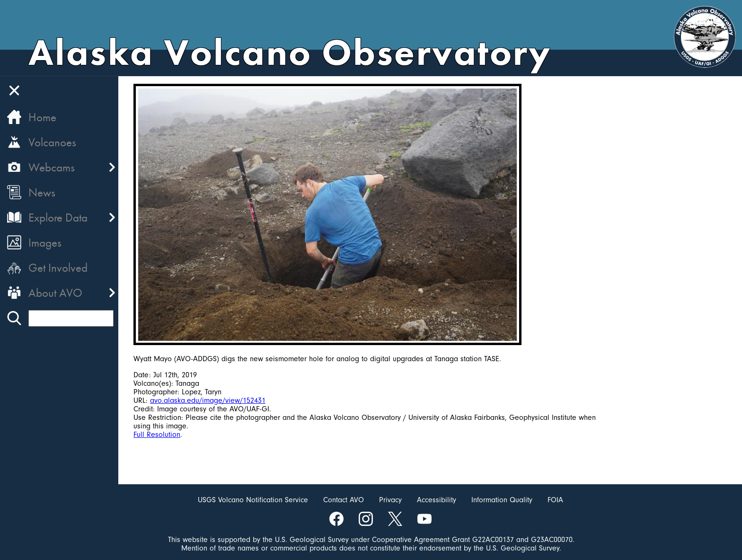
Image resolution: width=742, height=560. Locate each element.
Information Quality (502, 500)
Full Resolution (157, 435)
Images (45, 243)
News (42, 192)
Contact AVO (344, 500)
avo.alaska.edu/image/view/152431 (208, 400)
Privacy (390, 500)
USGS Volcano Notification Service (253, 500)
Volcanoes (52, 142)
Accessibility (437, 500)
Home (42, 117)
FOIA (555, 500)
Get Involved (58, 268)
